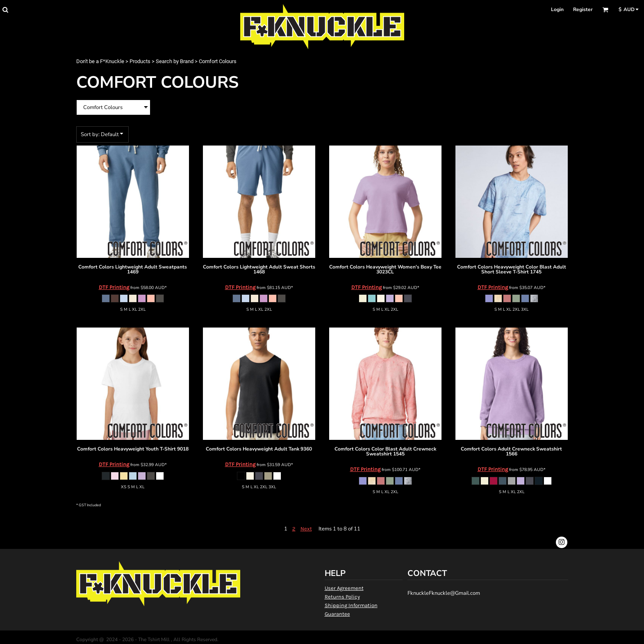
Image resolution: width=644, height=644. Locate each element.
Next (306, 529)
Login (557, 9)
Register (583, 9)
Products (140, 61)
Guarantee (337, 614)
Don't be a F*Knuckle (100, 61)
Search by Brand (175, 61)
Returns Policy (342, 597)
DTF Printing (114, 287)
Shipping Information (351, 605)
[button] (5, 10)
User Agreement (344, 588)
